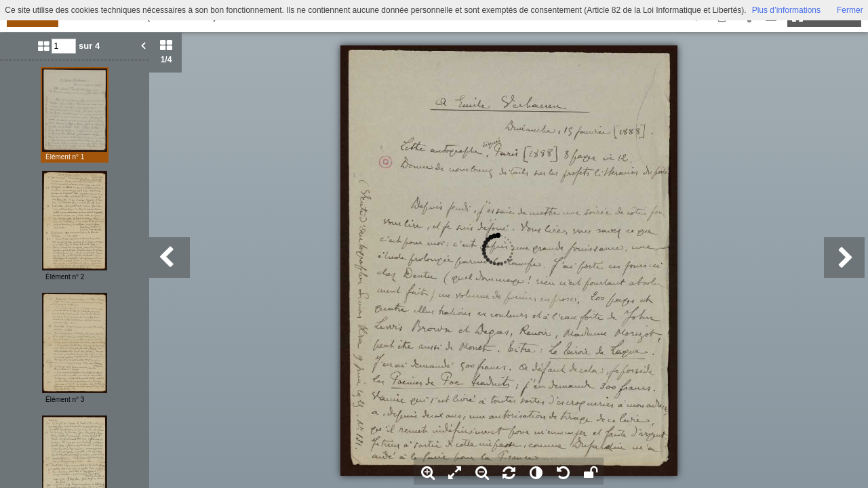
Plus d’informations (786, 10)
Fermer (850, 10)
